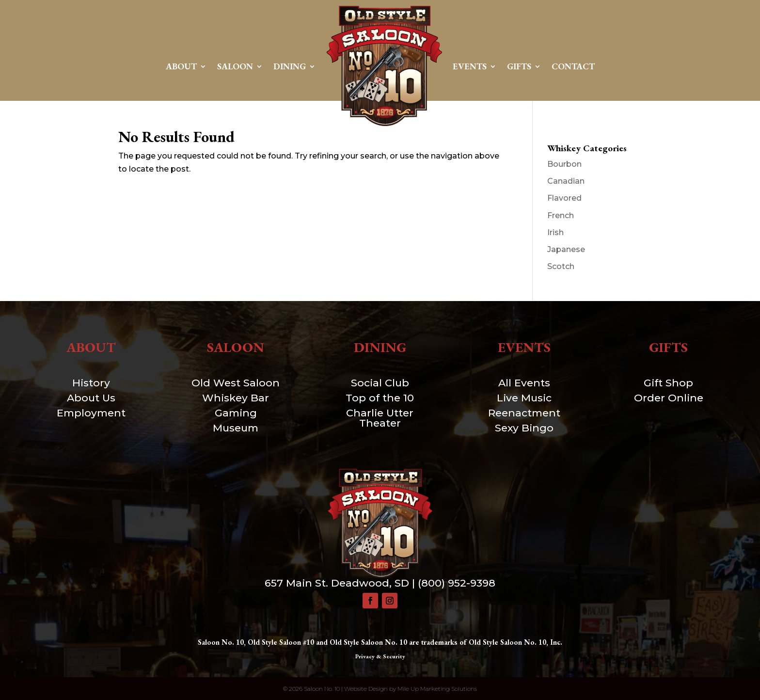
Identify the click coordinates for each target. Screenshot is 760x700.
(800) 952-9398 (457, 583)
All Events (524, 383)
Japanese (566, 249)
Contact (573, 66)
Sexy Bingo (524, 428)
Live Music (524, 398)
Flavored (564, 198)
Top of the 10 (380, 398)
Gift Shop (668, 383)
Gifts (519, 66)
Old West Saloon (236, 383)
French (561, 215)
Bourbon (564, 164)
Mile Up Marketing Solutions (437, 689)
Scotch (561, 266)
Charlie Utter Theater (380, 418)
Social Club (380, 383)
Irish (555, 232)
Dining (290, 66)
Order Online (669, 398)
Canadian (566, 181)
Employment (91, 413)
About (181, 66)
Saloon (235, 66)
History (91, 383)
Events (470, 66)
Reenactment (524, 413)
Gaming (236, 413)
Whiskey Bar (236, 398)
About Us (91, 398)
